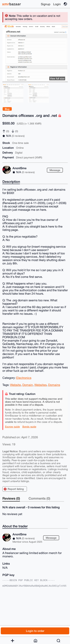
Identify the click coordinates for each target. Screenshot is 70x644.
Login (57, 4)
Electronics (24, 378)
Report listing (16, 489)
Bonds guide (29, 427)
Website (15, 385)
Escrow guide (12, 427)
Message (55, 170)
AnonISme (20, 168)
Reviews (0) (11, 498)
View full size (57, 78)
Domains (54, 385)
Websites (41, 385)
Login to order (35, 631)
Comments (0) (39, 498)
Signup (46, 4)
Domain (28, 385)
